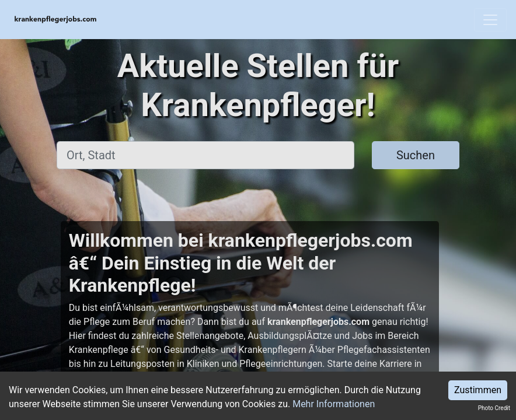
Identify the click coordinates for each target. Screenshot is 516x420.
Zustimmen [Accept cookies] (478, 390)
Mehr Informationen (334, 404)
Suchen (416, 155)
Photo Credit (494, 408)
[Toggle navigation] (490, 20)
